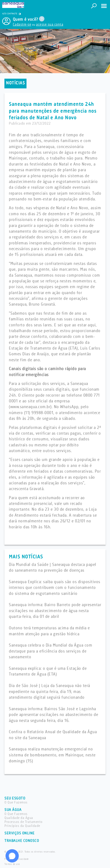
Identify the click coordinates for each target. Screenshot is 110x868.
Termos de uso (12, 864)
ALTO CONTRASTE (11, 14)
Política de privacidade (17, 859)
